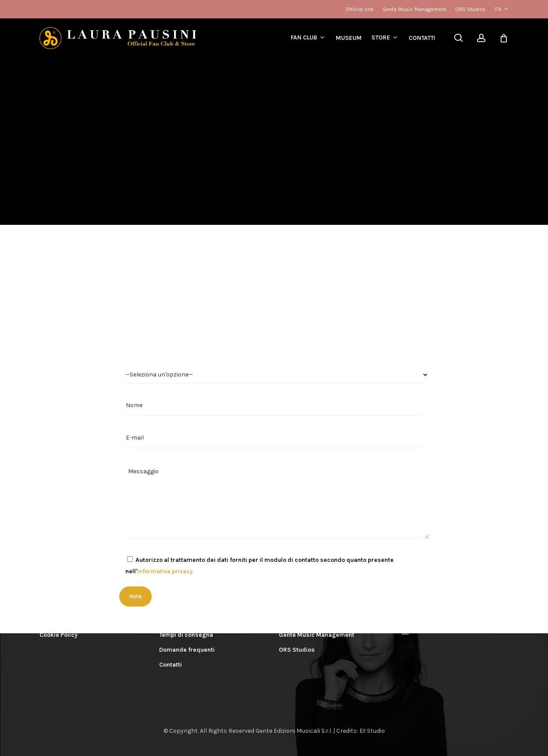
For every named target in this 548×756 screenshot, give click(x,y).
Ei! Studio (372, 731)
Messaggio (274, 499)
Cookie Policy (59, 635)
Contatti (171, 665)
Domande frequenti (187, 650)
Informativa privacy (165, 571)
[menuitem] (501, 9)
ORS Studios (297, 650)
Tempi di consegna (186, 635)
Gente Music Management (317, 635)
